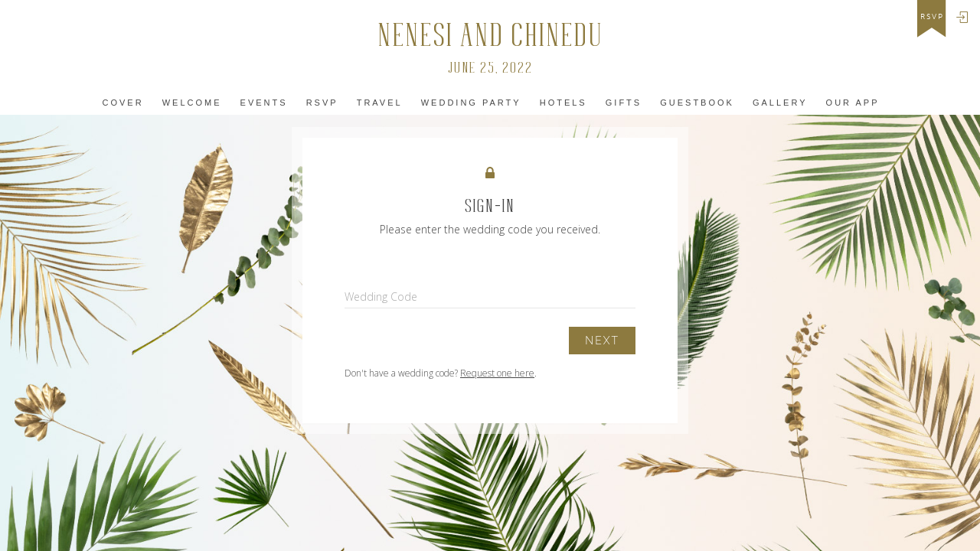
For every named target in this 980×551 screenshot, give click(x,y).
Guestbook (697, 103)
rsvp (932, 17)
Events (264, 103)
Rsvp (322, 103)
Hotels (563, 103)
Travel (380, 103)
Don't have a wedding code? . (441, 373)
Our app (853, 103)
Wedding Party (471, 103)
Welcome (192, 103)
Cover (122, 103)
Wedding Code (381, 297)
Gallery (780, 103)
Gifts (624, 103)
